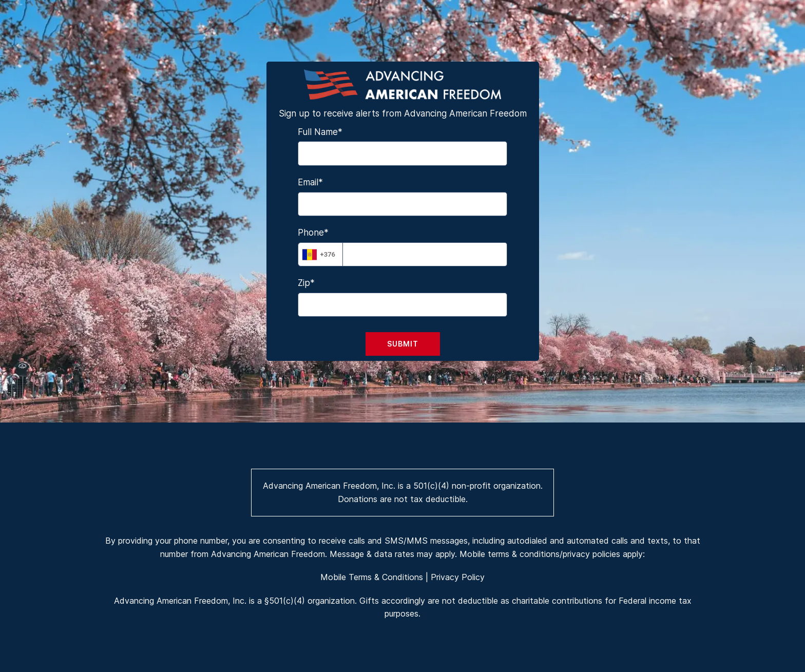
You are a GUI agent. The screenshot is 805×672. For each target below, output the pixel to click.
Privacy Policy (458, 577)
